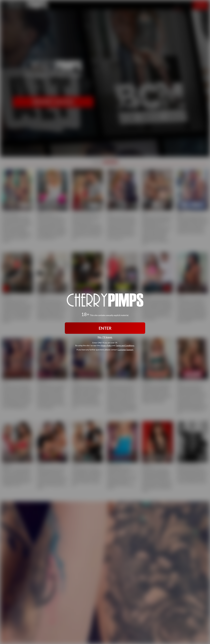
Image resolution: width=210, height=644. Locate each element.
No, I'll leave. (105, 337)
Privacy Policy (106, 345)
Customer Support (125, 349)
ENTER (105, 328)
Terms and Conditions (125, 345)
